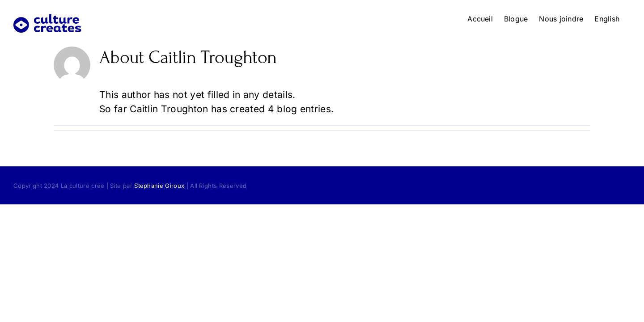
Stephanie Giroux (159, 186)
